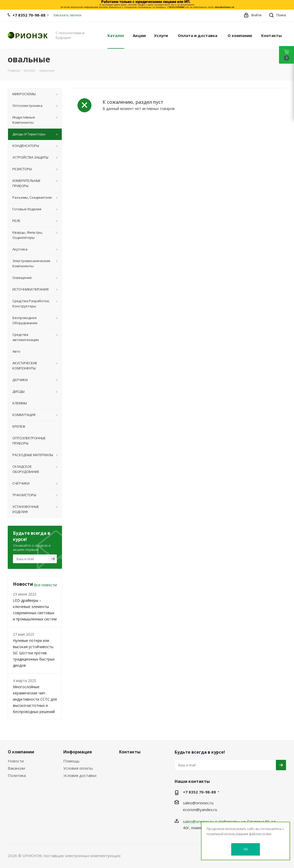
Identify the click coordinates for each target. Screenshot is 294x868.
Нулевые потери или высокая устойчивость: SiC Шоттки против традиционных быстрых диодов (34, 653)
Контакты (130, 752)
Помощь (71, 761)
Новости (16, 761)
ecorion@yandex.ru (200, 810)
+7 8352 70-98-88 (29, 15)
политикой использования (227, 834)
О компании (21, 752)
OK (246, 849)
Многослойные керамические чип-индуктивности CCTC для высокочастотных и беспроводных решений (35, 699)
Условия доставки (80, 775)
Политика (17, 775)
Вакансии (16, 768)
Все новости (45, 585)
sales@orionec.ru (198, 803)
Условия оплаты (78, 768)
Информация (78, 752)
